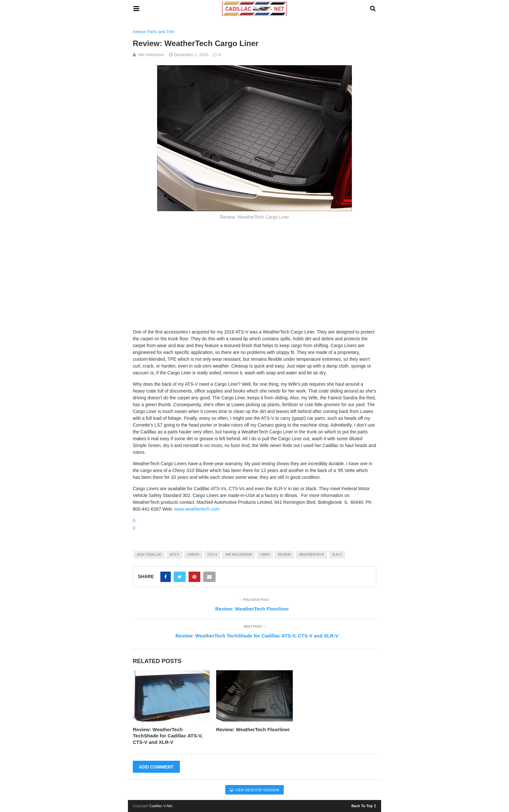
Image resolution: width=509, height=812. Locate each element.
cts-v (212, 555)
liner (265, 555)
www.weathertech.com (197, 509)
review (284, 555)
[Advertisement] (255, 273)
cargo (193, 555)
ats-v (174, 555)
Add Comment (156, 767)
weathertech (311, 555)
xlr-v (337, 555)
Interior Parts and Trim (154, 32)
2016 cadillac (149, 555)
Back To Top (364, 806)
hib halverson (239, 555)
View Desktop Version (255, 790)
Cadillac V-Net (161, 806)
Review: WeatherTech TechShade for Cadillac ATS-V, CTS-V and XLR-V (168, 736)
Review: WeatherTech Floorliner (253, 729)
